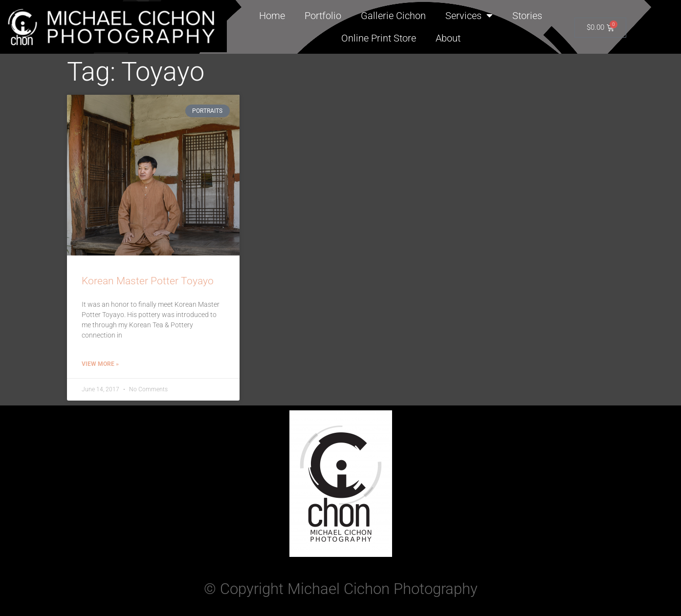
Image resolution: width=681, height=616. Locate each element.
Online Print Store (379, 38)
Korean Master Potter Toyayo (148, 281)
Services (469, 16)
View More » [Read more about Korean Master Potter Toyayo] (100, 364)
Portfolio (323, 16)
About (448, 38)
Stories (527, 16)
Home (272, 16)
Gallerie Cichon (393, 16)
